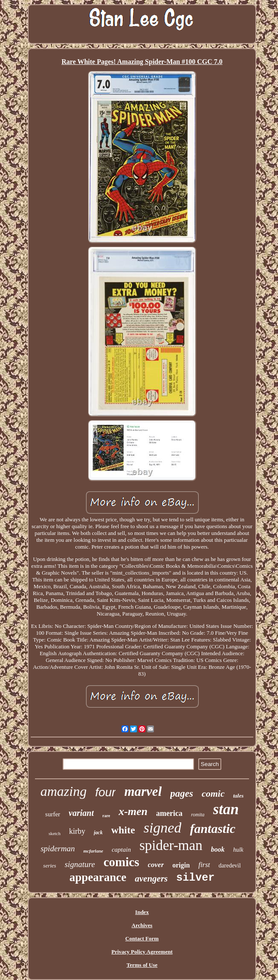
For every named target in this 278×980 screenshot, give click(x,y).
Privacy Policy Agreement (142, 952)
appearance (98, 877)
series (49, 866)
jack (98, 833)
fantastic (213, 828)
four (105, 792)
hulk (238, 850)
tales (239, 796)
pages (182, 794)
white (123, 830)
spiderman (58, 848)
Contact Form (142, 938)
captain (121, 850)
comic (213, 794)
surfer (53, 814)
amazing (64, 791)
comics (122, 862)
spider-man (171, 845)
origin (181, 865)
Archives (142, 925)
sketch (55, 833)
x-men (133, 811)
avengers (151, 879)
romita (198, 815)
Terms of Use (142, 965)
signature (80, 864)
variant (81, 813)
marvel (143, 791)
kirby (77, 831)
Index (142, 912)
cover (156, 865)
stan (226, 809)
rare (106, 816)
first (204, 865)
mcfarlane (93, 851)
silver (195, 878)
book (218, 849)
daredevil (230, 866)
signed (163, 828)
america (169, 813)
